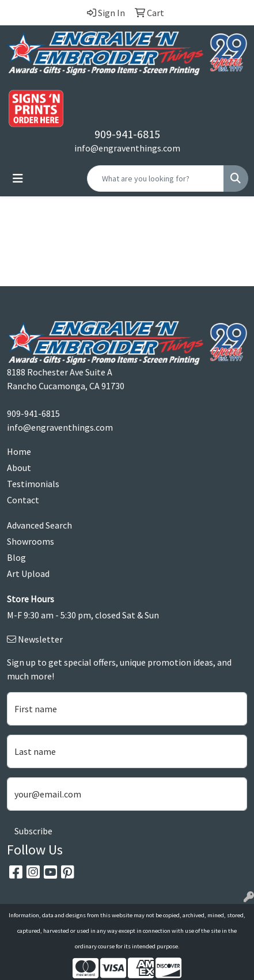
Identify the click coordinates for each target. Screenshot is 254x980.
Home (19, 451)
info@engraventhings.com (127, 148)
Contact (23, 500)
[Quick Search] (156, 178)
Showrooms (31, 541)
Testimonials (33, 484)
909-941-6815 (127, 134)
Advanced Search (39, 525)
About (19, 468)
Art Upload (28, 573)
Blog (16, 557)
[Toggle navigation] (18, 178)
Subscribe (33, 831)
